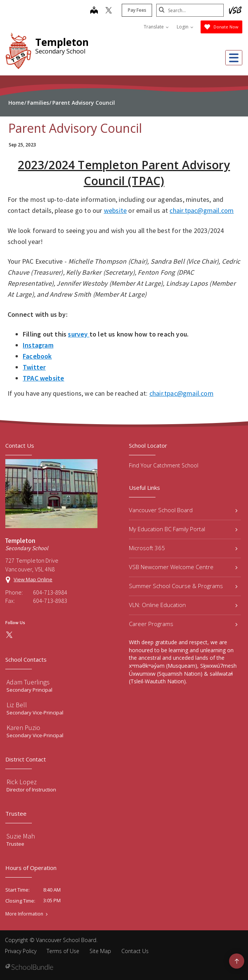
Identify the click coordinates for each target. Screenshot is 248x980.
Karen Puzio (23, 728)
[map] (93, 11)
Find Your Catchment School (164, 465)
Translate (156, 27)
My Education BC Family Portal (183, 529)
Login (185, 27)
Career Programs (183, 624)
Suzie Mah (21, 836)
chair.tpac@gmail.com (202, 210)
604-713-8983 (50, 601)
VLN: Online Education (183, 605)
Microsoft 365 (183, 548)
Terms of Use (63, 951)
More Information (24, 914)
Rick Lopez (22, 782)
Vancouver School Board (183, 510)
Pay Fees (136, 10)
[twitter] (108, 11)
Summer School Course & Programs (183, 586)
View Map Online (33, 579)
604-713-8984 (50, 592)
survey (78, 334)
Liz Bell (17, 705)
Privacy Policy (21, 951)
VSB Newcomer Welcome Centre (183, 567)
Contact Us (135, 951)
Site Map (100, 951)
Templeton (62, 42)
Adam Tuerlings (28, 682)
